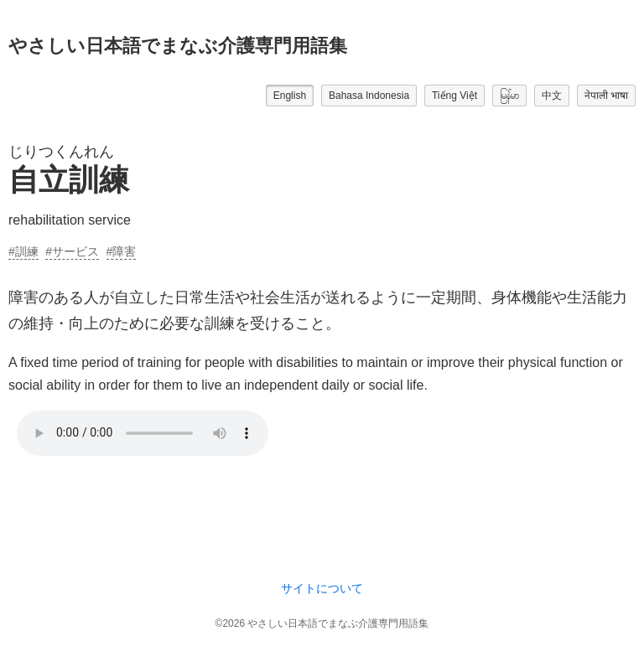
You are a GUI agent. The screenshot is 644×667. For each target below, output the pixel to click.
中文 (552, 96)
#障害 (122, 251)
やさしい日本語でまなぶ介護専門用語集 (178, 46)
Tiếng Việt (454, 96)
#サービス (72, 251)
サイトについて (322, 588)
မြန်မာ (509, 96)
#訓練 (23, 251)
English (290, 96)
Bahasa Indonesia (369, 96)
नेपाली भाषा (606, 96)
